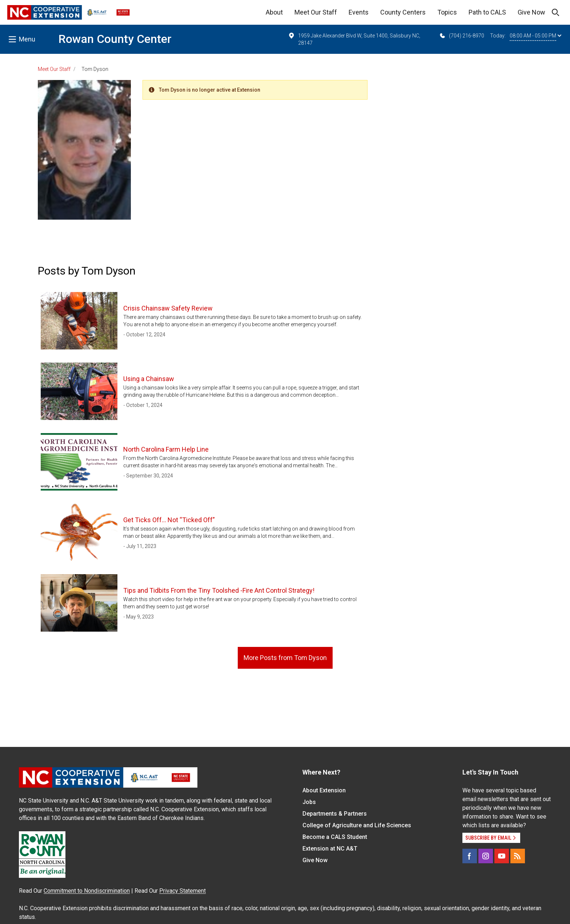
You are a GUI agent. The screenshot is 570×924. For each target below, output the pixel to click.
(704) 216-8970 (461, 36)
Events (359, 12)
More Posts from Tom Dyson (285, 658)
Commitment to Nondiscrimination (87, 891)
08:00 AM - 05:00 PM (535, 36)
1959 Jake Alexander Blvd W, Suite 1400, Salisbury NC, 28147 (354, 39)
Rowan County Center (115, 39)
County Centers (403, 12)
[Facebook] (470, 856)
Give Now (531, 12)
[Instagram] (486, 856)
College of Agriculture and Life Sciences (357, 825)
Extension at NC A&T (330, 849)
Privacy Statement (182, 891)
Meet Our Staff (316, 12)
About (274, 12)
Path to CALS (487, 12)
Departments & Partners (335, 814)
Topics (447, 12)
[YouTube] (502, 856)
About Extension (324, 790)
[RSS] (518, 856)
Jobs (309, 802)
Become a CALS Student (335, 837)
